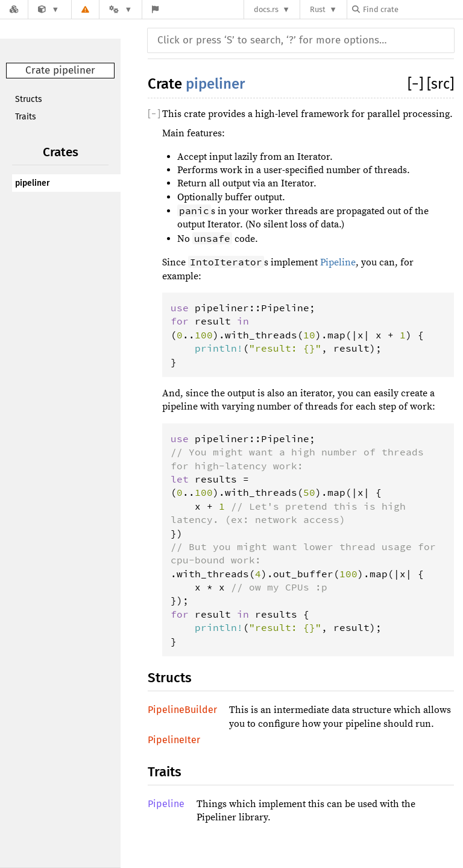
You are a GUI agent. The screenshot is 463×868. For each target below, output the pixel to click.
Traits (26, 117)
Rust (318, 9)
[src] (440, 84)
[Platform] (121, 9)
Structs (29, 99)
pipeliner (33, 183)
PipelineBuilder (182, 710)
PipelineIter (174, 740)
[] (417, 84)
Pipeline (338, 262)
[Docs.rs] (14, 9)
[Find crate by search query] (412, 9)
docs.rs (266, 9)
